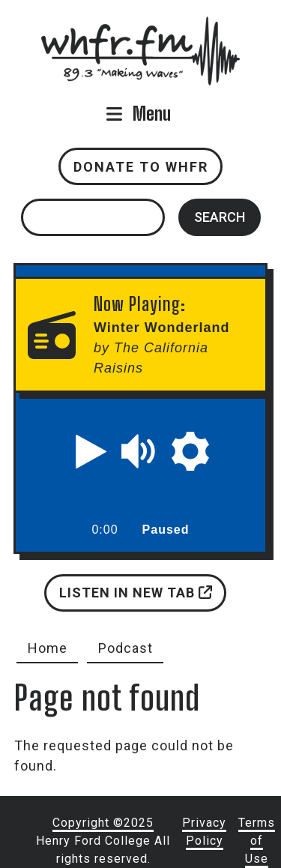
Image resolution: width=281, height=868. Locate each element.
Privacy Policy (204, 832)
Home (48, 648)
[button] (91, 451)
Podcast (126, 648)
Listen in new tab (136, 593)
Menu (152, 114)
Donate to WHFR (141, 167)
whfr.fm (141, 27)
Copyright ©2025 (103, 823)
